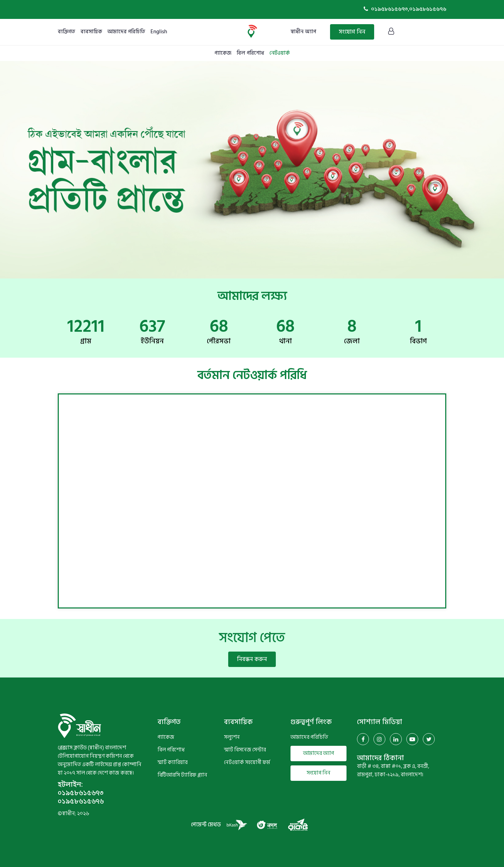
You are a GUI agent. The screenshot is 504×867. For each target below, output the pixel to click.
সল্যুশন (232, 737)
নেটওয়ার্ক (280, 53)
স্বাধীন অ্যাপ (303, 32)
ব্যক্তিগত (66, 32)
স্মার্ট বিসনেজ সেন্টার (245, 750)
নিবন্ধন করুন (252, 659)
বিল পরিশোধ (250, 53)
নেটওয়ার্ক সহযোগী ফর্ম (247, 763)
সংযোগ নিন (352, 32)
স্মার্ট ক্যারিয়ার (173, 763)
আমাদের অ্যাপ (318, 753)
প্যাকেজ (223, 53)
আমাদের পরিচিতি (126, 32)
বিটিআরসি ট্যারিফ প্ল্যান (182, 775)
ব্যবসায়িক (91, 32)
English (159, 32)
